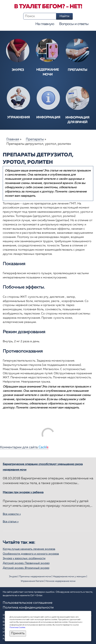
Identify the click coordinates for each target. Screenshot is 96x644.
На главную (45, 24)
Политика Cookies (17, 627)
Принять (18, 633)
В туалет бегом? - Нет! (48, 7)
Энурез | (14, 577)
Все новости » (12, 514)
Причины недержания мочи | (36, 577)
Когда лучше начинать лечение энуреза (29, 549)
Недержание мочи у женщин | (70, 577)
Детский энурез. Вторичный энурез (26, 568)
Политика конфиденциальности (28, 608)
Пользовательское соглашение (28, 603)
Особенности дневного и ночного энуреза (31, 554)
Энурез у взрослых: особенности (24, 558)
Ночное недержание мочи (60, 581)
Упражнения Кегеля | (33, 581)
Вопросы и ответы (74, 24)
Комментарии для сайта (24, 447)
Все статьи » (11, 522)
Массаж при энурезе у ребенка (23, 492)
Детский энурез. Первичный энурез (26, 563)
